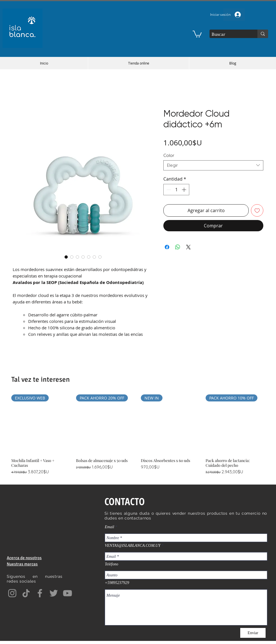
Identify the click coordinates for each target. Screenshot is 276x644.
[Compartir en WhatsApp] (178, 247)
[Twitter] (54, 593)
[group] (138, 435)
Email (109, 527)
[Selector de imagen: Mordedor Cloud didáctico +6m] (66, 257)
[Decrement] (168, 190)
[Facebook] (40, 593)
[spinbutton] (176, 190)
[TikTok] (26, 593)
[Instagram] (12, 593)
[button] (197, 34)
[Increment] (184, 190)
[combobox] (213, 165)
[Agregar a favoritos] (257, 210)
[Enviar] (253, 633)
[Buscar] (229, 35)
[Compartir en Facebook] (167, 247)
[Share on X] (188, 247)
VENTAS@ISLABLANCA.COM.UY (133, 546)
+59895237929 (117, 583)
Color (169, 155)
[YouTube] (67, 593)
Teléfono (112, 564)
